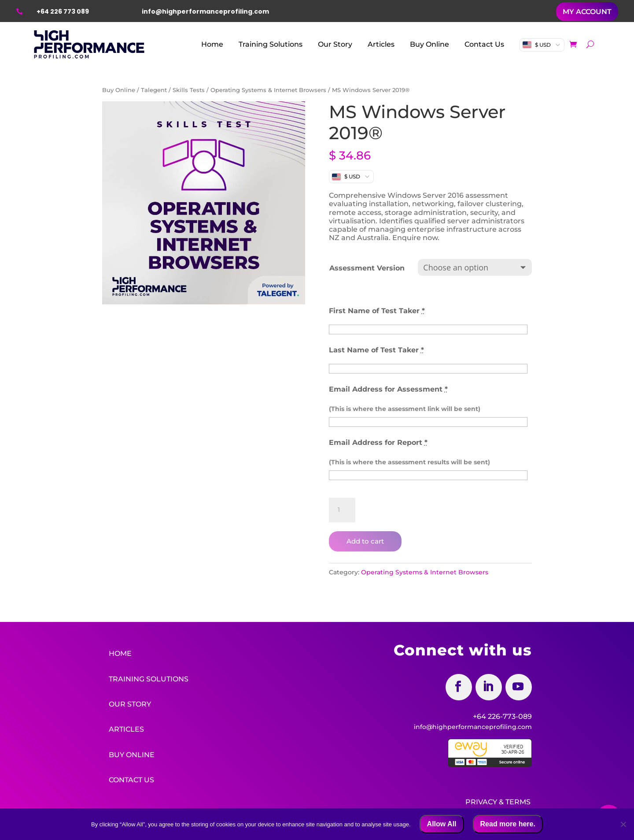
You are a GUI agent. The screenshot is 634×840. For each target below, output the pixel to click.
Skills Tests (189, 90)
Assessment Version (367, 268)
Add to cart (365, 541)
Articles (381, 44)
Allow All (442, 824)
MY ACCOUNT (587, 12)
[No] (623, 824)
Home (212, 44)
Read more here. (508, 824)
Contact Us (484, 44)
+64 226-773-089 (502, 716)
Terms (518, 800)
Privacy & (485, 800)
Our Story (335, 44)
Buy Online (429, 44)
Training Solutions (271, 44)
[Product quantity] (342, 510)
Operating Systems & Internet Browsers (268, 90)
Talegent (154, 90)
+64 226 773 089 (63, 11)
